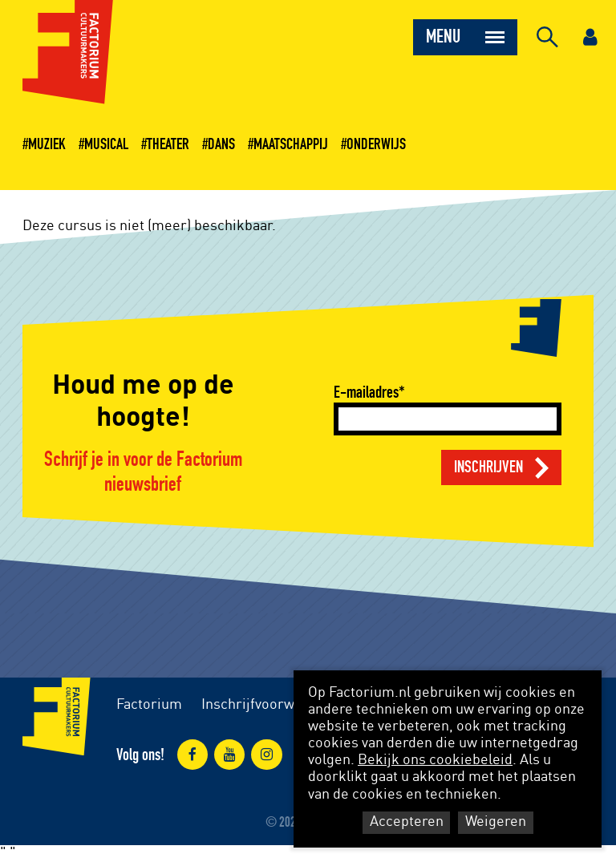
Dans (221, 144)
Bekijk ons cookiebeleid (435, 760)
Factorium (149, 705)
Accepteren (407, 822)
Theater (168, 144)
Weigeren (496, 822)
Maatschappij (291, 144)
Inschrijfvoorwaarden (270, 705)
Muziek (47, 144)
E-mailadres (366, 393)
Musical (106, 144)
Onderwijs (376, 144)
